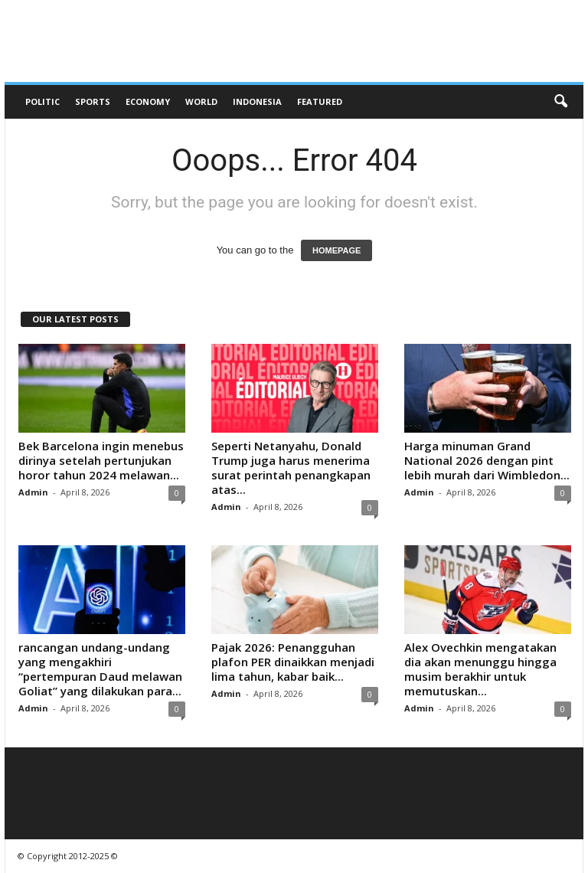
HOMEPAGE (336, 250)
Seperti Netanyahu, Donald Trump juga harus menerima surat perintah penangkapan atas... (291, 468)
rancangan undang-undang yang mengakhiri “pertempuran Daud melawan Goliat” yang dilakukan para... (100, 669)
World (201, 101)
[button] (560, 102)
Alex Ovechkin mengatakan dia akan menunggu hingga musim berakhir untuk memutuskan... (480, 669)
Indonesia (257, 101)
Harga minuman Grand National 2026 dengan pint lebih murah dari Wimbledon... (487, 460)
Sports (93, 101)
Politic (42, 101)
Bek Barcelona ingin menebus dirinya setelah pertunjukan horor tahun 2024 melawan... (101, 460)
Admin (33, 492)
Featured (320, 101)
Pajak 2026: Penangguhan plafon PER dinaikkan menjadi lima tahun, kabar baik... (293, 662)
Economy (148, 101)
